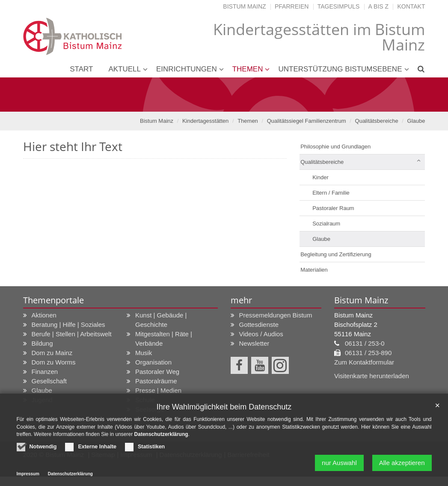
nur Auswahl (339, 465)
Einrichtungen (187, 69)
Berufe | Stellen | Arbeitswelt (72, 334)
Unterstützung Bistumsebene (340, 69)
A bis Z (378, 6)
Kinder (320, 177)
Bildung (42, 343)
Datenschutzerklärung (161, 437)
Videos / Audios (261, 334)
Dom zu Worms (54, 362)
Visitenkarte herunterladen (372, 376)
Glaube (416, 121)
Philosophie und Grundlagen (335, 147)
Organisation (153, 362)
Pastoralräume (156, 381)
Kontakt (411, 6)
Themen (248, 69)
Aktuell (125, 69)
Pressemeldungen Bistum (276, 315)
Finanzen (45, 372)
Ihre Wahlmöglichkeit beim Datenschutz (224, 409)
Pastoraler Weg (157, 372)
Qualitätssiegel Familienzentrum (307, 121)
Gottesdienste (259, 324)
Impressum (28, 476)
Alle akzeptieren (402, 465)
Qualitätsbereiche (377, 121)
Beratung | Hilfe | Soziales (68, 324)
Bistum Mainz (244, 6)
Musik (144, 353)
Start (81, 69)
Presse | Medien (158, 390)
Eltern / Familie (331, 193)
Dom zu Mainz (52, 353)
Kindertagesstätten (205, 121)
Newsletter (254, 343)
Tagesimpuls (339, 6)
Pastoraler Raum (333, 208)
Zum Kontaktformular (364, 362)
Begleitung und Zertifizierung (336, 254)
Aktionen (44, 315)
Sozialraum (326, 224)
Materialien (314, 270)
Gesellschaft (49, 381)
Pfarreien (292, 6)
